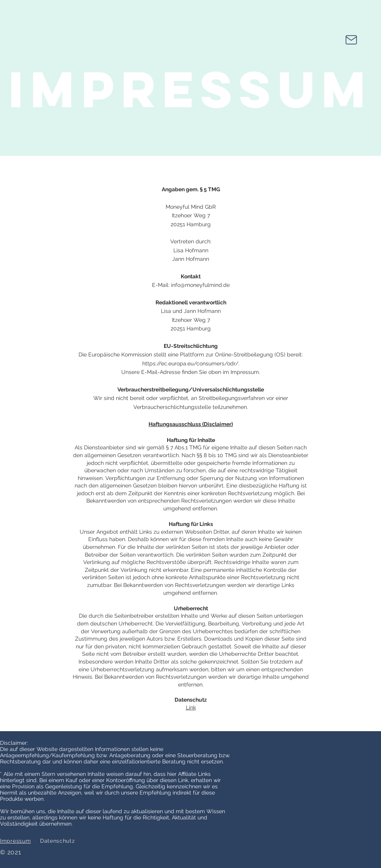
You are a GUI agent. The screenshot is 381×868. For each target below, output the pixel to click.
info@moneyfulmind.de (200, 285)
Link (191, 707)
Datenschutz (58, 841)
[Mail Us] (351, 40)
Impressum (15, 841)
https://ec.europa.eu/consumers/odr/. (191, 363)
